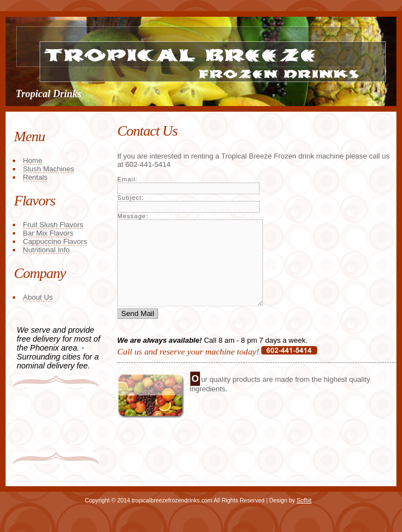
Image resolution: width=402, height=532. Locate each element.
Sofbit (304, 500)
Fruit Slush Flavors (53, 225)
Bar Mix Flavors (48, 233)
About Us (38, 297)
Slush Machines (49, 169)
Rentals (35, 177)
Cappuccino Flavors (55, 241)
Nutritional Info (46, 250)
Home (33, 160)
